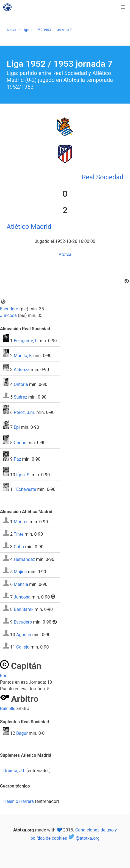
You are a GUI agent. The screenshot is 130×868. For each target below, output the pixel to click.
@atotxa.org (84, 838)
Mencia (21, 584)
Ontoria (21, 384)
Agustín (24, 634)
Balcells (8, 709)
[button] (123, 7)
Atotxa (11, 30)
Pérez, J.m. (25, 412)
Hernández (24, 559)
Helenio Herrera (19, 801)
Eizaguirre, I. (26, 341)
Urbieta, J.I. (14, 771)
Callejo (23, 647)
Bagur (22, 733)
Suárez (20, 397)
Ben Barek (24, 609)
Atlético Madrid (29, 227)
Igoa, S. (23, 475)
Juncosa (8, 315)
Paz (17, 459)
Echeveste (26, 490)
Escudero (9, 309)
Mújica (20, 572)
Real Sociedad (103, 177)
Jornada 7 (65, 30)
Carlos (20, 443)
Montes (21, 521)
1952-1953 (43, 30)
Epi (17, 427)
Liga (26, 30)
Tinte (19, 534)
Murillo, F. (23, 356)
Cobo (19, 547)
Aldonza (22, 370)
